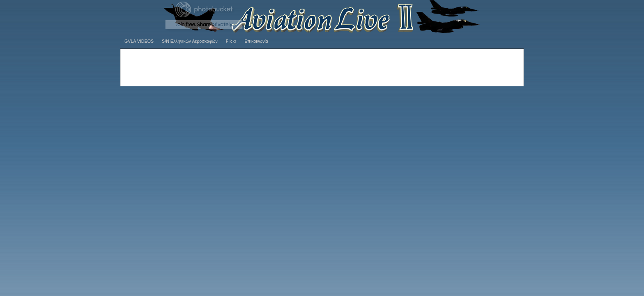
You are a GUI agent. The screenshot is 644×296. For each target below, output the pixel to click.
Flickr (231, 41)
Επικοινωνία (256, 41)
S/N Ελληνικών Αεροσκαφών (190, 41)
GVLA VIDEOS (139, 41)
